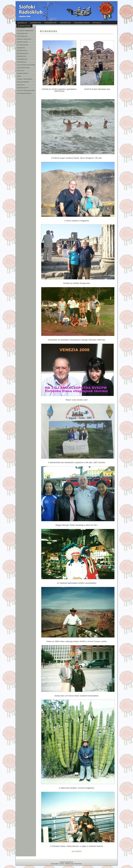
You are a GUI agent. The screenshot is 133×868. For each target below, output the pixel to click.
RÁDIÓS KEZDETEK (24, 39)
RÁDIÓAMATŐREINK (24, 93)
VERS (19, 76)
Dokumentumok (82, 23)
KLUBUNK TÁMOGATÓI (25, 31)
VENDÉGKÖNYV (23, 88)
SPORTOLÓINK (22, 42)
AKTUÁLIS (21, 71)
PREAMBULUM (22, 34)
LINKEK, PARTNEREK (25, 79)
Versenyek (65, 23)
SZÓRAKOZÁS (22, 51)
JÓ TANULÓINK (22, 45)
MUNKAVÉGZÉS (23, 53)
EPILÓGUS (21, 85)
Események (36, 23)
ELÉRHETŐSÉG (23, 73)
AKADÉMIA (21, 48)
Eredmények (51, 23)
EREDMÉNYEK (22, 59)
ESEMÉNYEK (22, 56)
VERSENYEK (22, 62)
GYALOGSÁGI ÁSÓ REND (26, 65)
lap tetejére (77, 851)
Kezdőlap (22, 23)
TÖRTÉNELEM (22, 36)
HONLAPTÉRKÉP (23, 82)
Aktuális (97, 23)
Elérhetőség (24, 26)
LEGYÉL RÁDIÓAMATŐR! (26, 91)
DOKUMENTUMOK (23, 68)
